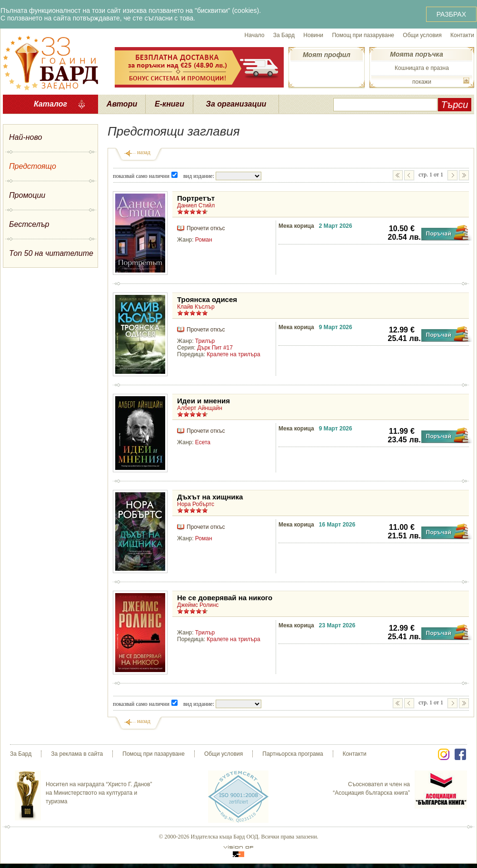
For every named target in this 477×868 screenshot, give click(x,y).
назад (144, 152)
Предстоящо (33, 166)
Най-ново (25, 137)
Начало (255, 35)
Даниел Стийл (196, 205)
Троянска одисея (207, 299)
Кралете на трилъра (233, 354)
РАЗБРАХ (451, 14)
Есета (203, 442)
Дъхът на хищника (210, 497)
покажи (422, 82)
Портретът (196, 198)
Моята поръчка (416, 54)
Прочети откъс (206, 228)
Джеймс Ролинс (198, 605)
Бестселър (29, 224)
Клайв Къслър (196, 307)
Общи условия (422, 35)
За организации (236, 104)
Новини (313, 35)
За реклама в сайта (77, 754)
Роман (204, 240)
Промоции (27, 195)
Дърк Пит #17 (215, 348)
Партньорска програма (293, 754)
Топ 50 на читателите (51, 253)
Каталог (50, 104)
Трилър (205, 341)
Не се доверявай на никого (225, 598)
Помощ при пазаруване (363, 35)
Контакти (462, 35)
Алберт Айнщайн (200, 408)
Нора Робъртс (196, 504)
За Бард (284, 35)
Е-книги (169, 104)
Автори (122, 104)
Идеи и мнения (204, 401)
